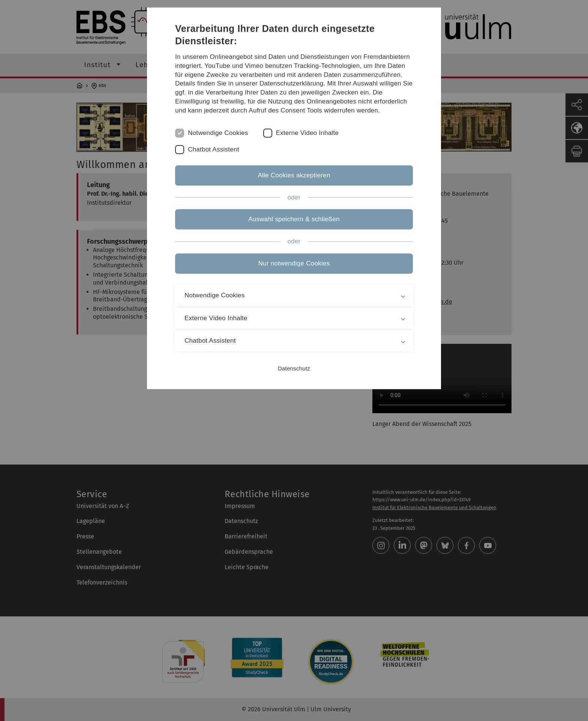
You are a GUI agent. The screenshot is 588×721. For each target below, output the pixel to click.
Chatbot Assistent (214, 149)
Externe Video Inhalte (307, 133)
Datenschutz (294, 368)
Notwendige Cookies (218, 133)
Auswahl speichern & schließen (294, 219)
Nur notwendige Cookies (294, 263)
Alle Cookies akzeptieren (294, 175)
